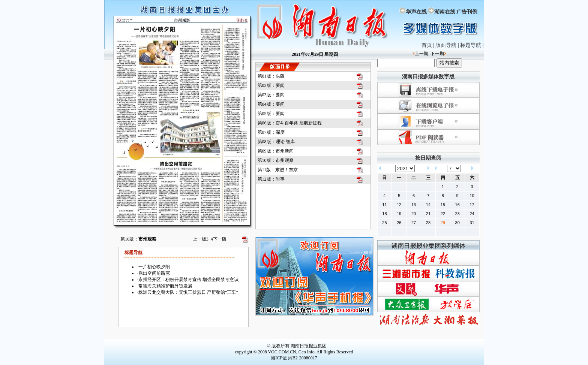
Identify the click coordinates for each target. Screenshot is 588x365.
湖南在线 (445, 12)
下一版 (219, 239)
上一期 (421, 54)
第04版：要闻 (271, 104)
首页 (427, 45)
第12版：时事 (271, 179)
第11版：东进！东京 (278, 170)
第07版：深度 (271, 132)
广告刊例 (467, 12)
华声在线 (416, 12)
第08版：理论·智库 (276, 142)
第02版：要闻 (271, 85)
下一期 (437, 54)
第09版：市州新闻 (276, 151)
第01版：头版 (271, 76)
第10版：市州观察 (276, 160)
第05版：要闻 (271, 114)
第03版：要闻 (271, 95)
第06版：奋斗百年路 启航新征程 (290, 123)
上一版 (201, 239)
